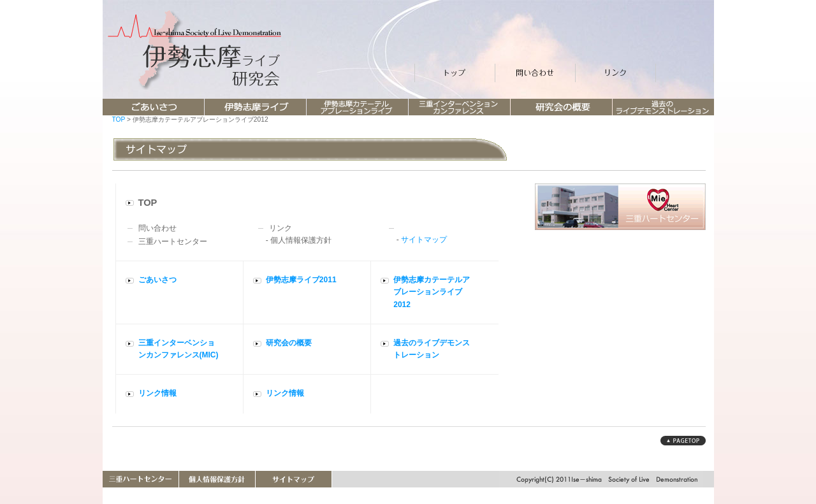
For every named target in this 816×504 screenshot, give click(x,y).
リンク (280, 228)
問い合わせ (157, 228)
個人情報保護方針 (301, 240)
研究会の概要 (289, 343)
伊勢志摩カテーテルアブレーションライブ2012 (432, 292)
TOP (119, 119)
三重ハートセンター (173, 241)
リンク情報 (157, 393)
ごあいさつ (157, 280)
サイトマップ (424, 240)
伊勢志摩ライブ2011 (301, 280)
